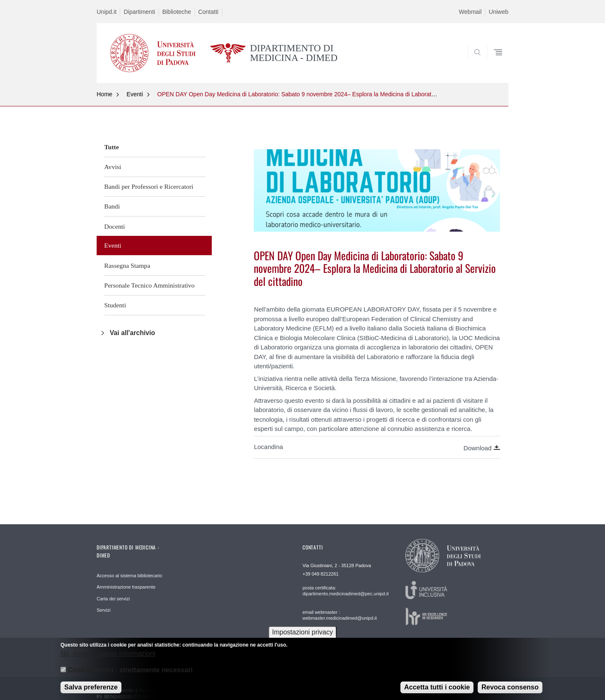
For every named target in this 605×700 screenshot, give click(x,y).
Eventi (135, 94)
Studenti (115, 305)
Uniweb (498, 12)
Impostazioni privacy (303, 636)
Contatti (208, 12)
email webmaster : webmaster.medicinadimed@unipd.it (340, 615)
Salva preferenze (91, 691)
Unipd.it (107, 12)
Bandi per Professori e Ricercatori (149, 186)
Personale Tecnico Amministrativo (149, 285)
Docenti (114, 226)
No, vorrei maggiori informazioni (108, 658)
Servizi (104, 610)
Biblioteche (177, 12)
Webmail (470, 12)
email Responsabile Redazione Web (340, 639)
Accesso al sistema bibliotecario (129, 576)
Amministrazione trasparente (126, 587)
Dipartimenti (139, 12)
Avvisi (113, 167)
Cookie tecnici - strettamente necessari (130, 674)
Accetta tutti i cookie (437, 691)
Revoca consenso (510, 691)
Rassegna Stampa (127, 265)
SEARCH (494, 63)
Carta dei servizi (113, 599)
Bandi (112, 206)
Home (104, 94)
